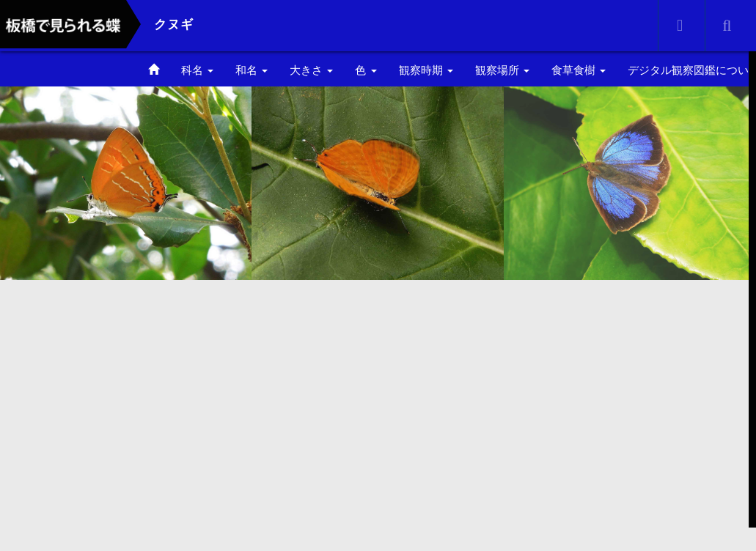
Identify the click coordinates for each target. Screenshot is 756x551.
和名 (252, 70)
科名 (197, 70)
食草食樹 (579, 70)
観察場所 (502, 70)
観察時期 (426, 70)
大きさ (311, 70)
